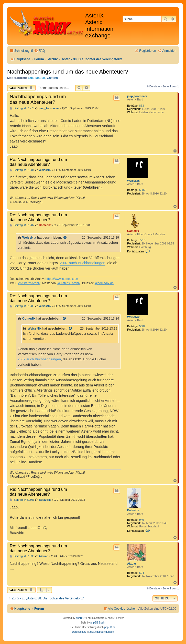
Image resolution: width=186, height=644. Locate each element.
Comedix (133, 231)
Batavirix (133, 510)
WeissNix (133, 181)
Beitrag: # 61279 (22, 108)
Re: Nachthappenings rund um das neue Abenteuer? (38, 162)
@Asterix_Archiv (69, 283)
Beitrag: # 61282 (22, 225)
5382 (142, 190)
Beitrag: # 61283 (22, 306)
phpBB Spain (98, 623)
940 (141, 520)
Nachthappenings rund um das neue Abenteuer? (68, 72)
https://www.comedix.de (62, 279)
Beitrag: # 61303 (22, 500)
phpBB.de (110, 627)
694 (141, 573)
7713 (142, 240)
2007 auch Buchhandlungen (83, 263)
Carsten (52, 78)
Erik (31, 78)
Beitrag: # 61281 (22, 170)
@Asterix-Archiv (29, 283)
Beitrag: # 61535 (22, 556)
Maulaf (40, 78)
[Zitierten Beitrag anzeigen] (65, 238)
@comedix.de (104, 283)
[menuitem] (39, 51)
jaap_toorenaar (137, 96)
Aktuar (132, 564)
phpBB (80, 618)
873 (141, 106)
